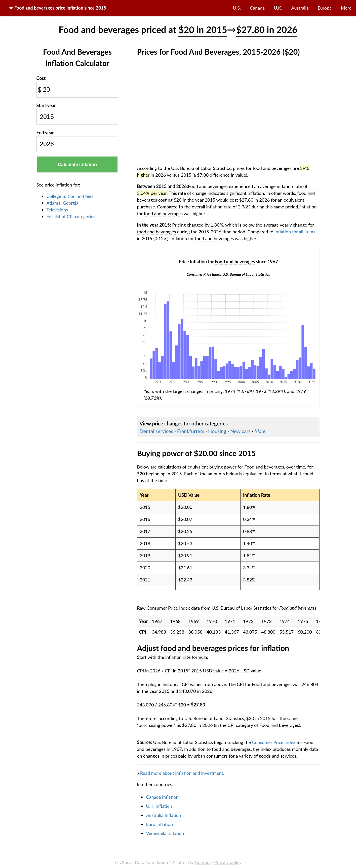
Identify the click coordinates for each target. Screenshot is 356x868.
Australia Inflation (163, 815)
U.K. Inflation (159, 806)
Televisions (57, 210)
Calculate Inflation (77, 165)
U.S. (237, 8)
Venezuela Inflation (165, 833)
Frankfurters (191, 431)
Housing (217, 431)
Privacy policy (228, 862)
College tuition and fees (70, 196)
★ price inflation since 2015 (58, 8)
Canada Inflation (162, 797)
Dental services (156, 431)
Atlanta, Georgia (63, 203)
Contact (203, 862)
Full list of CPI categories (71, 216)
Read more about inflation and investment (182, 773)
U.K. (278, 8)
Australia (300, 8)
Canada (257, 8)
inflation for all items (295, 232)
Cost (41, 78)
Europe (325, 8)
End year (45, 133)
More (346, 8)
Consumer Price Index (274, 742)
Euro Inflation (159, 824)
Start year (46, 105)
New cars (240, 431)
